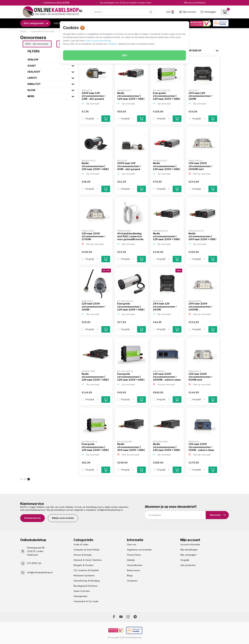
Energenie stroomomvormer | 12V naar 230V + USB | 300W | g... (131, 377)
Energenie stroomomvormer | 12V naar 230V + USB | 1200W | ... (167, 96)
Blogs (130, 576)
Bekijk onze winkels (63, 518)
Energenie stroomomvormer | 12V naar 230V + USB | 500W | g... (95, 447)
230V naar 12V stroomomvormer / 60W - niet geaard (129, 166)
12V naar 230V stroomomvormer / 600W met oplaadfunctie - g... (200, 377)
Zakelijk (131, 560)
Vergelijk (90, 119)
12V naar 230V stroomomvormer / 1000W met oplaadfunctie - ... (200, 166)
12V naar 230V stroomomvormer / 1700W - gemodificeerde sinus (95, 237)
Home (23, 32)
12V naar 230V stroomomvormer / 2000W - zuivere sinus (167, 377)
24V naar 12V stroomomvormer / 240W (165, 307)
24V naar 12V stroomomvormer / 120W (200, 96)
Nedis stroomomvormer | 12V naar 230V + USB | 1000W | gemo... (167, 237)
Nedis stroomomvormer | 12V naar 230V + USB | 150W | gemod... (95, 166)
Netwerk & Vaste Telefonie (88, 560)
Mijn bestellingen (189, 550)
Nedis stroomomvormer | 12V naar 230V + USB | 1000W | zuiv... (167, 447)
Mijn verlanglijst (188, 555)
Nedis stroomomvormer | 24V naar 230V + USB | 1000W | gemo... (202, 237)
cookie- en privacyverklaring (98, 40)
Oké (124, 55)
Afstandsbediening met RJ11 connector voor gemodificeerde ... (130, 237)
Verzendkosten (135, 565)
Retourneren (133, 570)
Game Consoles (82, 591)
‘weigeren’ (113, 44)
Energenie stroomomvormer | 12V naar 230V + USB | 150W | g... (131, 307)
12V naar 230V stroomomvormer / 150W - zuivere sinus (201, 447)
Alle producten (188, 565)
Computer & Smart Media (87, 550)
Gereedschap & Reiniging (87, 581)
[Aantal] (97, 119)
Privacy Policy (134, 555)
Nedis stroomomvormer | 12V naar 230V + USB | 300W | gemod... (131, 96)
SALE (57, 23)
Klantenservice (32, 518)
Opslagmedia (80, 596)
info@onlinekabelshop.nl (110, 510)
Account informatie (190, 545)
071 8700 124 (34, 563)
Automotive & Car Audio (43, 32)
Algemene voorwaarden (139, 550)
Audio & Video (81, 545)
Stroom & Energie (83, 555)
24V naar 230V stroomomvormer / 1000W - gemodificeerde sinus (202, 307)
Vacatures (132, 581)
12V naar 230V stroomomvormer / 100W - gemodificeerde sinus (95, 307)
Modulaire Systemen (84, 576)
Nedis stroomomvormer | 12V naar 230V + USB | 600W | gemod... (167, 166)
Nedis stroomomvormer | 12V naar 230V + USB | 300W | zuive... (95, 377)
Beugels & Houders (84, 565)
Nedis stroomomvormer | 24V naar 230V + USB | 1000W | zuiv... (131, 447)
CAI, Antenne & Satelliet (86, 570)
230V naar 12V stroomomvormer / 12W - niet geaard (94, 96)
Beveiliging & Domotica (85, 586)
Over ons (132, 545)
